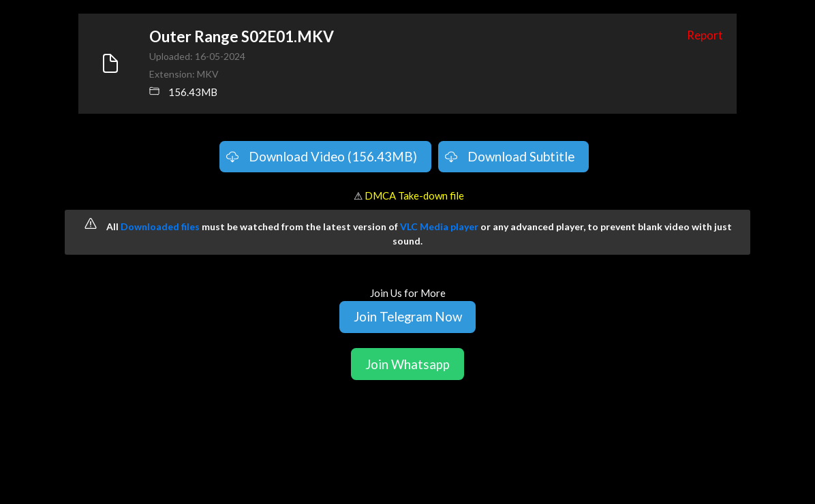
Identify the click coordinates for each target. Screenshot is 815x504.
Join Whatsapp (407, 364)
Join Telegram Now (408, 316)
